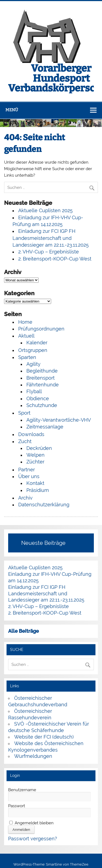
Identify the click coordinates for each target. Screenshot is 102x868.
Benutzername (22, 790)
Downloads (31, 434)
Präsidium (38, 490)
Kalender (37, 343)
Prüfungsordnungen (41, 329)
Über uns (29, 476)
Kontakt (35, 483)
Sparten (27, 357)
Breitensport (41, 378)
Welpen (35, 455)
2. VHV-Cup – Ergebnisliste (49, 252)
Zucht (25, 441)
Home (25, 322)
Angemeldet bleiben (31, 823)
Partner (27, 470)
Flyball (34, 391)
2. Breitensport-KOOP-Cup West (55, 259)
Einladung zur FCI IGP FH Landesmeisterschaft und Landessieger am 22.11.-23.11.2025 (51, 238)
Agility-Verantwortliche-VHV (59, 420)
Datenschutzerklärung (44, 505)
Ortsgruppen (33, 350)
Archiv (25, 498)
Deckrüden (39, 448)
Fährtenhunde (43, 385)
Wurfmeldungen (33, 756)
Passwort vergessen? (33, 839)
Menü (12, 110)
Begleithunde (42, 371)
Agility (33, 364)
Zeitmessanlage (45, 427)
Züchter (35, 462)
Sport (24, 413)
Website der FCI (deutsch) (44, 737)
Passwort (17, 806)
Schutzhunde (42, 405)
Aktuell (26, 336)
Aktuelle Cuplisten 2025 (45, 210)
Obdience (38, 398)
